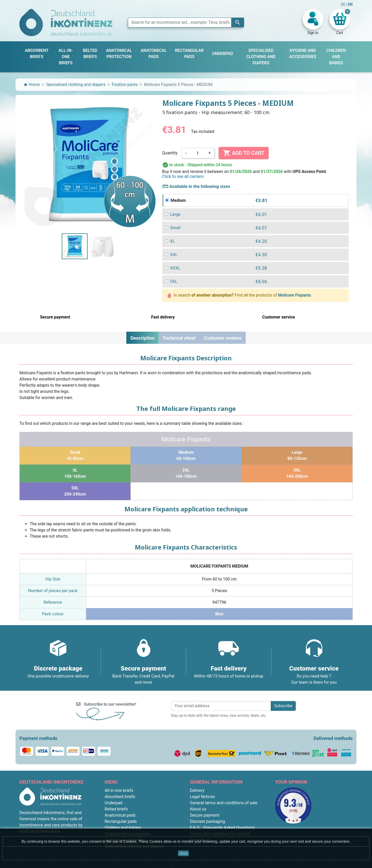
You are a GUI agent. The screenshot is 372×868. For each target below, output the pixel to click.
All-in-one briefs (119, 790)
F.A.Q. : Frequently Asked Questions (222, 828)
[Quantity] (198, 153)
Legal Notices (202, 797)
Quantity (170, 153)
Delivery (197, 790)
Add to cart (244, 153)
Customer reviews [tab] (223, 338)
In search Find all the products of (239, 295)
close (184, 853)
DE (344, 4)
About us (198, 809)
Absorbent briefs (120, 797)
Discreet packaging (207, 821)
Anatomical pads (120, 815)
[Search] (186, 22)
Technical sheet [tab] (179, 338)
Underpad (114, 803)
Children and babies (123, 828)
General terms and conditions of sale (224, 803)
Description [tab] (142, 338)
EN (350, 4)
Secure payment (205, 815)
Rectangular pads (121, 821)
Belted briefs (116, 809)
